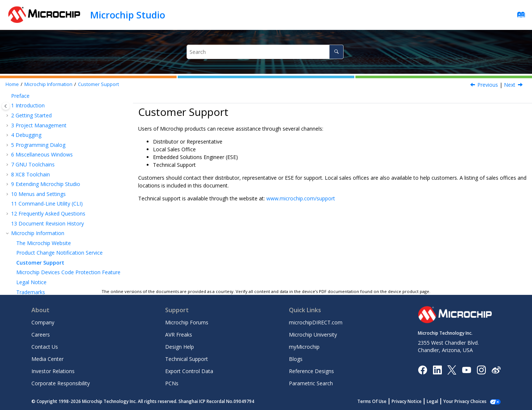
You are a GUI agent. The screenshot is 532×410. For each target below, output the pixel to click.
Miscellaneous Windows (42, 120)
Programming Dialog (38, 111)
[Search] (336, 52)
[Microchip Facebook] (422, 369)
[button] (8, 101)
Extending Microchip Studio (46, 150)
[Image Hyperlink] (466, 370)
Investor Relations (53, 371)
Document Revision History (47, 189)
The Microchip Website (44, 209)
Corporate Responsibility (61, 383)
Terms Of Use (380, 401)
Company (43, 322)
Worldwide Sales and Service (50, 277)
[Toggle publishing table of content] (6, 106)
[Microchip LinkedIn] (437, 369)
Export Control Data (189, 371)
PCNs (172, 383)
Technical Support (187, 359)
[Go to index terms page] (519, 16)
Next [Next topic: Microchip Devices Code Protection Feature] (510, 85)
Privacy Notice (415, 401)
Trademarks (31, 258)
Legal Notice (31, 248)
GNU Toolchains (33, 130)
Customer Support (98, 84)
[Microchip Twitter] (452, 369)
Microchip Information (48, 84)
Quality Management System (51, 267)
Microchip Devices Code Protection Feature (68, 238)
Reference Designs (311, 371)
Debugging (26, 101)
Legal (441, 401)
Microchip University (313, 335)
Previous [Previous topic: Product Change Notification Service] (488, 85)
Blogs (296, 359)
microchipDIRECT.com (316, 322)
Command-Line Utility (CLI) (47, 169)
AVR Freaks (179, 335)
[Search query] (265, 52)
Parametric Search (311, 383)
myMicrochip (304, 347)
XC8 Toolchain (30, 140)
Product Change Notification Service (59, 218)
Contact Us (45, 347)
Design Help (180, 347)
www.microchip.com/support (301, 198)
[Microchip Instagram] (481, 369)
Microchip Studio (128, 15)
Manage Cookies (469, 401)
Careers (41, 335)
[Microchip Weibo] (496, 370)
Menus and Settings (38, 160)
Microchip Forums (187, 322)
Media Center (47, 359)
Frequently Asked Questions (48, 179)
